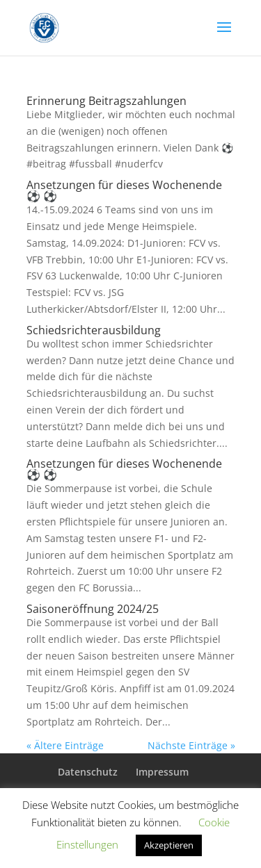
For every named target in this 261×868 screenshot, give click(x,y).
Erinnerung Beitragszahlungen (106, 101)
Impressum (162, 772)
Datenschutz (88, 772)
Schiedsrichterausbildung (94, 330)
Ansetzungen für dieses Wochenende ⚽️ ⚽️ (124, 190)
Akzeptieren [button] (169, 845)
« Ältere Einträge (65, 745)
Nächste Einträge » (191, 745)
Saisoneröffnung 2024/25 (93, 609)
